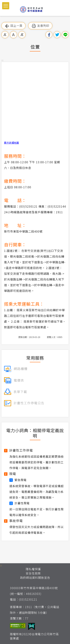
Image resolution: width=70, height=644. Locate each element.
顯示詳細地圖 (12, 143)
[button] (6, 6)
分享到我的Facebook (49, 35)
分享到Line (65, 35)
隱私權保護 (33, 569)
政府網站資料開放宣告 (35, 578)
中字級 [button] (13, 35)
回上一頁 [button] (13, 26)
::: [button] (2, 60)
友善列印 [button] (40, 26)
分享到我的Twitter (57, 35)
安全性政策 (33, 573)
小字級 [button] (5, 35)
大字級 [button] (22, 35)
